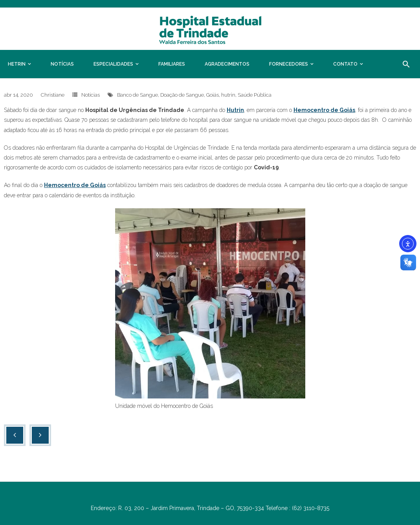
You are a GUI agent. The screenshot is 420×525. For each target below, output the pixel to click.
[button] (406, 64)
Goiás (213, 95)
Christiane (53, 95)
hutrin (228, 95)
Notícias (91, 95)
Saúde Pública (255, 95)
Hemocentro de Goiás (324, 110)
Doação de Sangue (182, 95)
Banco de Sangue (138, 95)
